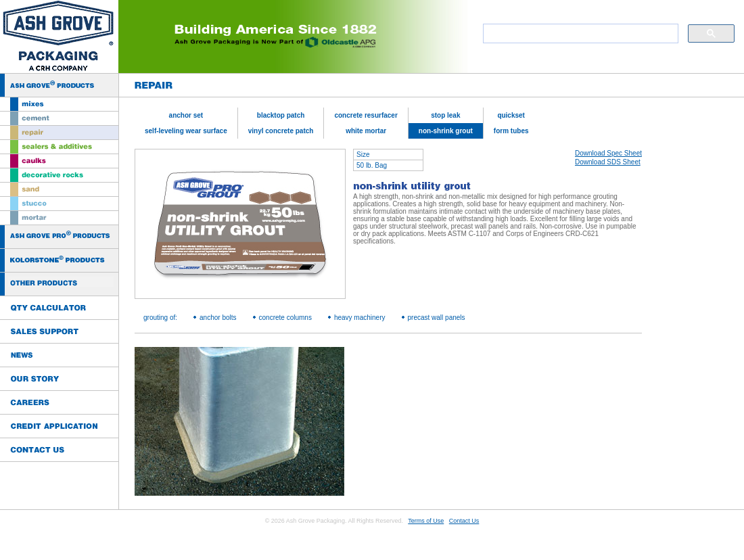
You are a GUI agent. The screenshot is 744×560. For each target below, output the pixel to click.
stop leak (445, 115)
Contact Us (464, 521)
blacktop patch (281, 115)
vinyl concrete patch (281, 131)
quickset (511, 115)
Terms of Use (426, 521)
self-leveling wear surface (186, 131)
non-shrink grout (446, 131)
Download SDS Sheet (608, 162)
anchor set (186, 115)
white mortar (366, 131)
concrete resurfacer (366, 115)
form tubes (511, 131)
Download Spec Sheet (608, 153)
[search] (579, 34)
